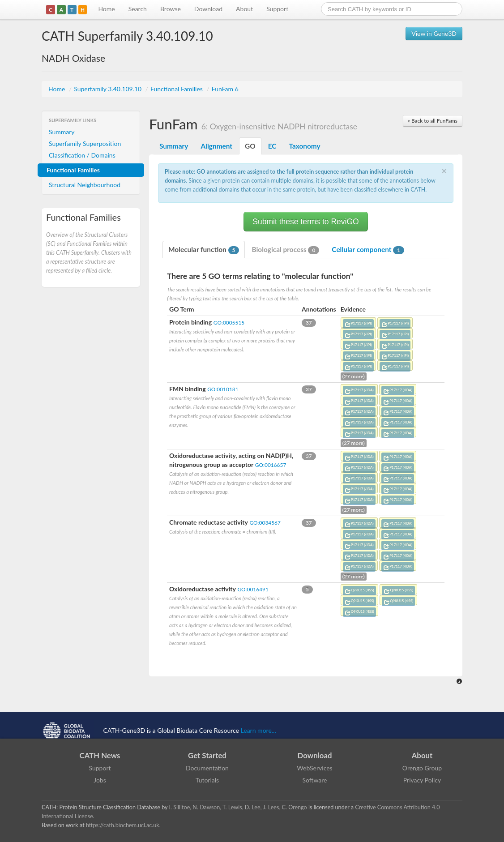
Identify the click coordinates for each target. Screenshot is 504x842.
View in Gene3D (434, 33)
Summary (62, 132)
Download (208, 9)
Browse (171, 9)
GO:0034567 (265, 523)
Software (315, 780)
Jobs (100, 780)
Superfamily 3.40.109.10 (109, 89)
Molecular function (204, 250)
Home (106, 9)
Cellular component (368, 250)
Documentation (207, 768)
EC (272, 146)
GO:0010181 (223, 389)
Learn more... (258, 730)
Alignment (216, 146)
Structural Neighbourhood (85, 185)
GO (250, 146)
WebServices (314, 768)
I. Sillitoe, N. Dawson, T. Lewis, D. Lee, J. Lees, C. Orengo (238, 807)
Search (138, 9)
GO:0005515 (229, 323)
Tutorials (207, 780)
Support (277, 9)
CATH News (100, 755)
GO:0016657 (271, 465)
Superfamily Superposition (85, 143)
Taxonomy (304, 146)
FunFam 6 (225, 89)
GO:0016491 (253, 589)
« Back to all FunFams (433, 121)
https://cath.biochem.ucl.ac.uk (123, 825)
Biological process (285, 250)
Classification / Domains (82, 155)
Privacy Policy (422, 780)
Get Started (207, 755)
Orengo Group (422, 768)
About (244, 9)
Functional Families (177, 89)
